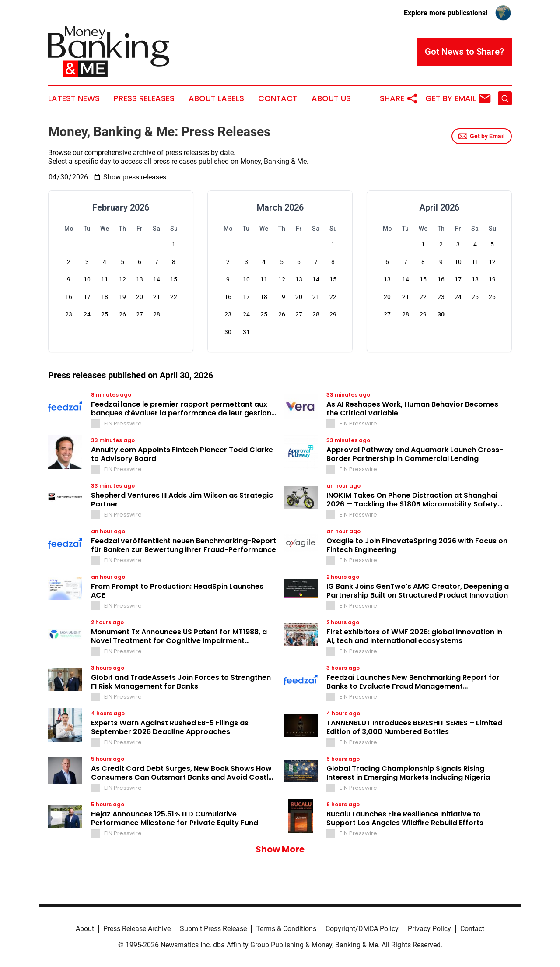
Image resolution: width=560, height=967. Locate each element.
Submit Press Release (213, 929)
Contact (278, 98)
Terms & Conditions (286, 929)
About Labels (216, 98)
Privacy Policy (429, 929)
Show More (280, 849)
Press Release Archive (137, 929)
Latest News (74, 98)
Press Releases (144, 98)
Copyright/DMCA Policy (362, 929)
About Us (331, 98)
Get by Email (482, 136)
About (85, 929)
